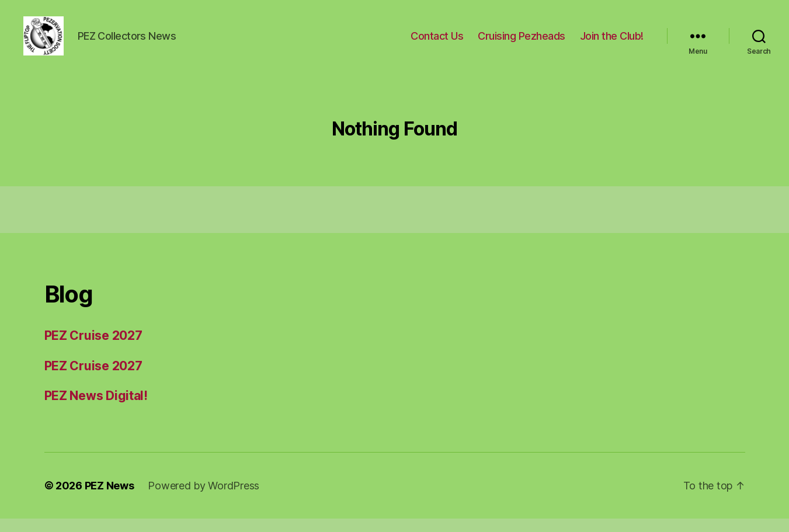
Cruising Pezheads (522, 42)
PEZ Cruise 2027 (93, 349)
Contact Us (437, 42)
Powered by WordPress (204, 499)
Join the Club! (612, 42)
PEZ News (110, 499)
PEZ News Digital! (96, 409)
